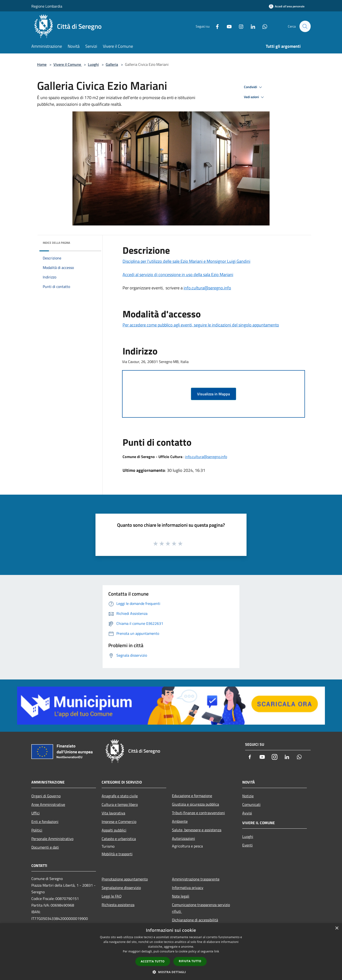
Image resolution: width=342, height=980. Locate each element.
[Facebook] (215, 26)
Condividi (254, 87)
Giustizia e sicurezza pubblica (195, 804)
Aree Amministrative (48, 804)
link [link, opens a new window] (217, 951)
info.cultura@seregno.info (207, 288)
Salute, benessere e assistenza (197, 830)
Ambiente (180, 821)
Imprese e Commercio (119, 822)
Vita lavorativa (113, 813)
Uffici (36, 813)
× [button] (337, 928)
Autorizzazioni (183, 838)
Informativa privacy (188, 888)
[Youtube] (227, 26)
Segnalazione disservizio (121, 888)
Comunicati (251, 804)
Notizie (248, 796)
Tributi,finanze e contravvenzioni (198, 813)
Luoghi (93, 64)
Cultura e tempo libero (120, 804)
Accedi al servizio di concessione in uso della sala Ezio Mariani (178, 275)
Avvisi (247, 813)
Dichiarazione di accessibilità (195, 920)
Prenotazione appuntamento (125, 879)
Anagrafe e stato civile (120, 796)
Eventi (247, 845)
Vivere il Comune (68, 64)
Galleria (112, 64)
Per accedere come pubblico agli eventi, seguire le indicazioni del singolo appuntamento (201, 325)
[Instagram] (239, 26)
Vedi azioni (255, 97)
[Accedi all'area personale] (287, 6)
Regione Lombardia (47, 6)
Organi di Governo (46, 796)
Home (42, 64)
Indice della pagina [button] (56, 243)
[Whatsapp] (263, 26)
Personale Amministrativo (52, 839)
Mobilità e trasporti (117, 854)
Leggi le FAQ (112, 896)
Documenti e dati (45, 847)
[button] (171, 972)
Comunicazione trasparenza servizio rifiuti (201, 908)
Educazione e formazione (192, 796)
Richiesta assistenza (118, 905)
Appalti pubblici (114, 830)
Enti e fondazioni (45, 822)
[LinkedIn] (251, 26)
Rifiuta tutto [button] (190, 961)
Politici (37, 830)
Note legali (181, 896)
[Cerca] (305, 26)
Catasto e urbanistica (119, 839)
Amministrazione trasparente (196, 879)
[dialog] (171, 952)
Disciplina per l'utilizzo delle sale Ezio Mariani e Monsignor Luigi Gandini (186, 261)
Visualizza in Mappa (214, 394)
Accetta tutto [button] (153, 961)
